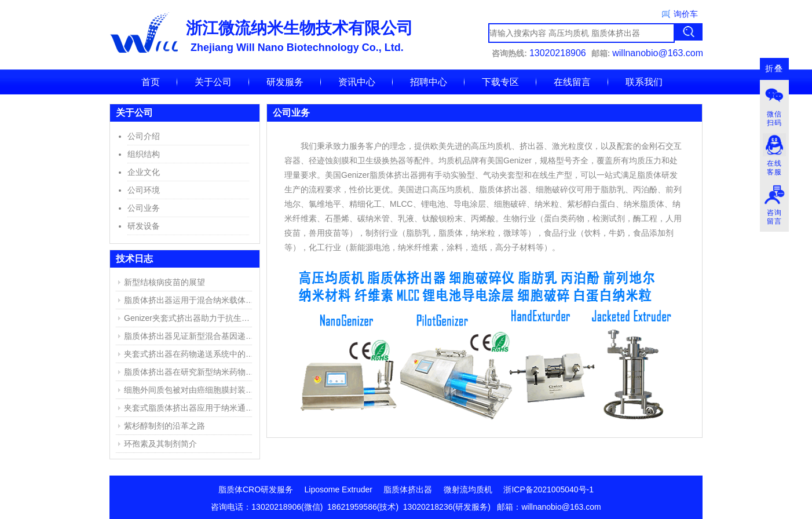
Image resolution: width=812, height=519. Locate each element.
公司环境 (144, 190)
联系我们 (644, 82)
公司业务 (144, 208)
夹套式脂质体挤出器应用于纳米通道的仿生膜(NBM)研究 (191, 408)
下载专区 (500, 82)
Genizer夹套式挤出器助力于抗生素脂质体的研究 (191, 318)
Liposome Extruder (339, 489)
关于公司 (213, 82)
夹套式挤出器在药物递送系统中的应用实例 (191, 354)
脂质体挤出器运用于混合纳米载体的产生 (191, 300)
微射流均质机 (468, 489)
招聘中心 (429, 82)
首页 (151, 82)
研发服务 (285, 82)
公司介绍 (144, 136)
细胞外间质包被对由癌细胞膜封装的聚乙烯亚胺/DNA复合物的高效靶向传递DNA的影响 (191, 390)
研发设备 (144, 226)
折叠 (774, 69)
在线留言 (572, 82)
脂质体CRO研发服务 (256, 489)
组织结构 (144, 154)
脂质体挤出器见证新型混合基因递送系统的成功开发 (191, 336)
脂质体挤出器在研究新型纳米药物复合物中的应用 (191, 372)
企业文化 (144, 172)
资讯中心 (357, 82)
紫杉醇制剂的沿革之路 (164, 426)
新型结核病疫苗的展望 (164, 282)
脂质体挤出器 (408, 489)
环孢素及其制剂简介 (160, 444)
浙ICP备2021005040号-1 (548, 489)
